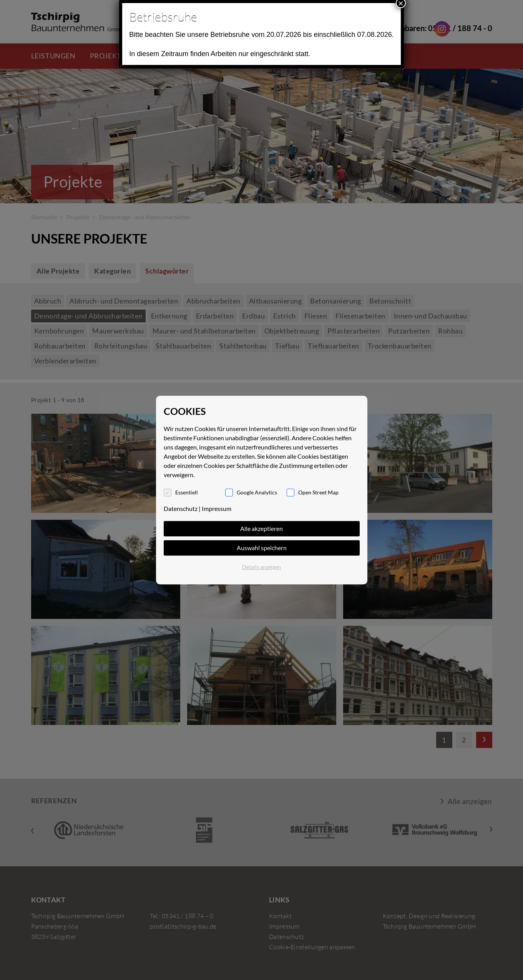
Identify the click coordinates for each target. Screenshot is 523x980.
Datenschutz (181, 508)
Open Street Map (318, 492)
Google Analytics (257, 492)
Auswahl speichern (262, 548)
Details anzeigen (261, 567)
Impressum (217, 508)
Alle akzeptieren (261, 528)
